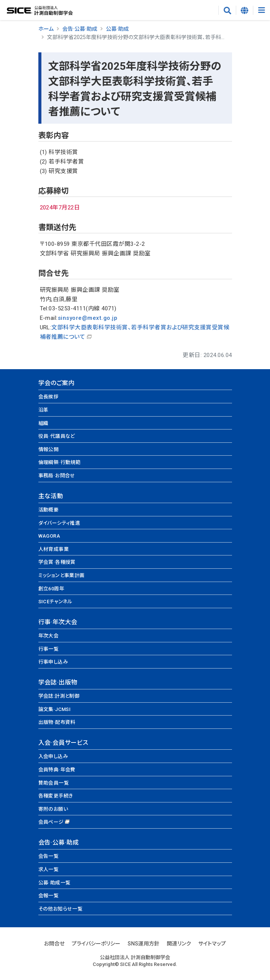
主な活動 (51, 496)
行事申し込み (53, 662)
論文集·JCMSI (55, 709)
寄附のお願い (53, 809)
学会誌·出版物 (58, 682)
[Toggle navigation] (261, 10)
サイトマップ (212, 944)
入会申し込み (53, 756)
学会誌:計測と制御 (59, 696)
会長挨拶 (49, 397)
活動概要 (49, 510)
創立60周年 (51, 589)
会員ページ (51, 822)
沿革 (43, 410)
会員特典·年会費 (57, 770)
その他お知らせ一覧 (61, 909)
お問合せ (54, 944)
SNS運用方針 (144, 944)
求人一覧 (49, 869)
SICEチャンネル (55, 602)
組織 (43, 423)
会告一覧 (49, 856)
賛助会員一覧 (54, 783)
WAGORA (49, 536)
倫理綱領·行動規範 (60, 462)
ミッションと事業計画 (62, 575)
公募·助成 (117, 29)
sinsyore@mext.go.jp (88, 318)
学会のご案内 (56, 383)
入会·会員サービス (63, 743)
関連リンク (179, 944)
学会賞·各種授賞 (57, 562)
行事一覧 (49, 649)
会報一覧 (49, 896)
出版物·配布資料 (57, 722)
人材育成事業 (54, 549)
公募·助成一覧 (54, 883)
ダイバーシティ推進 (59, 523)
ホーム (46, 29)
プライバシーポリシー (96, 944)
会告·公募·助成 (80, 29)
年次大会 (49, 636)
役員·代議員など (57, 436)
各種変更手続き (56, 796)
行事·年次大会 (58, 622)
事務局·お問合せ (57, 476)
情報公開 (49, 449)
